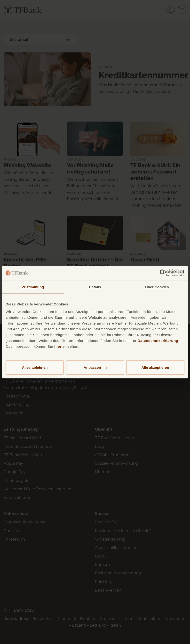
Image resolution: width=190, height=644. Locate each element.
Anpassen (95, 367)
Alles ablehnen (35, 367)
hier (58, 346)
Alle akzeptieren (155, 367)
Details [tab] (95, 287)
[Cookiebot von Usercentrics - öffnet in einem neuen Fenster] (163, 273)
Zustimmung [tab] (33, 287)
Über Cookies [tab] (157, 287)
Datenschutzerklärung (158, 341)
